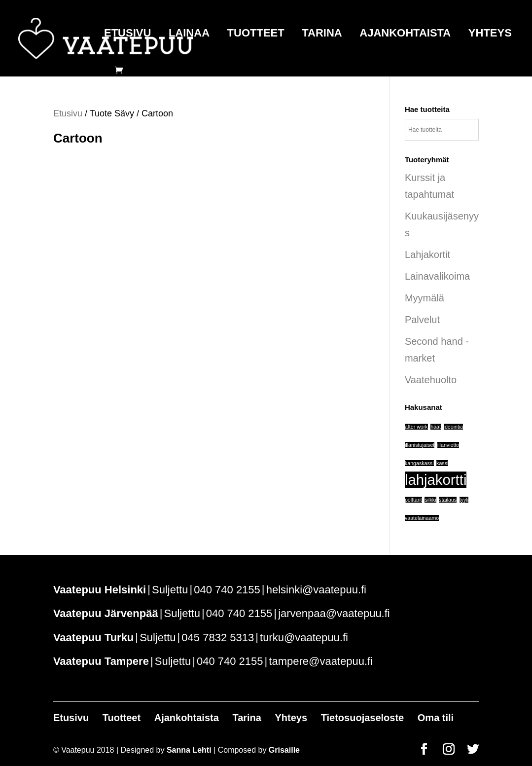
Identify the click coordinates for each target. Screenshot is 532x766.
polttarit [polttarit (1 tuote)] (413, 500)
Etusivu (127, 34)
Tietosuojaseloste (363, 718)
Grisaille (284, 750)
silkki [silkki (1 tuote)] (430, 500)
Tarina (322, 34)
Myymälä (425, 298)
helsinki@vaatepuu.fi (316, 590)
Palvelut (422, 320)
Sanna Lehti (189, 750)
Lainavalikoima (437, 276)
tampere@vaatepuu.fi (321, 661)
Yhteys (490, 34)
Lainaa (189, 34)
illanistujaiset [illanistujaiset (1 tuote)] (420, 445)
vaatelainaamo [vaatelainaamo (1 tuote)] (422, 518)
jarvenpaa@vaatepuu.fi (334, 613)
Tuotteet (256, 34)
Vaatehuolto (431, 380)
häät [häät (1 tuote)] (436, 427)
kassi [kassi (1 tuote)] (442, 463)
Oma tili (436, 718)
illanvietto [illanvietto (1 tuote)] (448, 445)
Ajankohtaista (405, 34)
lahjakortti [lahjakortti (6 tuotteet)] (436, 480)
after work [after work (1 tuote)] (416, 427)
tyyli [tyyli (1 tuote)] (464, 500)
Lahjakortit (427, 255)
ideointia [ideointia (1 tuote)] (454, 427)
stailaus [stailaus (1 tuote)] (448, 500)
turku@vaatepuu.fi (304, 638)
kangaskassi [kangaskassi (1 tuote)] (419, 463)
